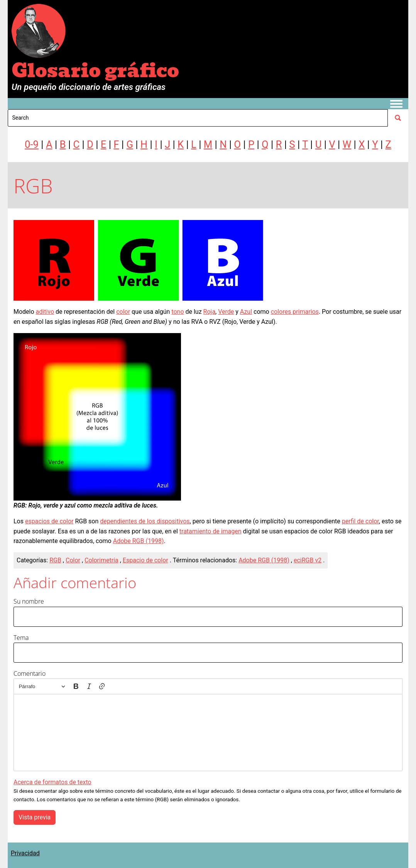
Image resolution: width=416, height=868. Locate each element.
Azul (246, 312)
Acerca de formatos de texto (52, 782)
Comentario (30, 673)
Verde (226, 312)
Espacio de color (145, 560)
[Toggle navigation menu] (396, 104)
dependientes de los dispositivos (145, 521)
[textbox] (208, 733)
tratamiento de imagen (211, 531)
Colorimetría (101, 560)
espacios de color (49, 521)
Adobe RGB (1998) (139, 541)
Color (73, 560)
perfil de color (360, 521)
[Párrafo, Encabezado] (42, 686)
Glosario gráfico (95, 71)
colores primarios (295, 312)
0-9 (32, 144)
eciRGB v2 (308, 560)
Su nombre (29, 601)
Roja (210, 312)
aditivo (45, 312)
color (123, 312)
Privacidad (25, 853)
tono (178, 312)
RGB (55, 560)
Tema (21, 638)
